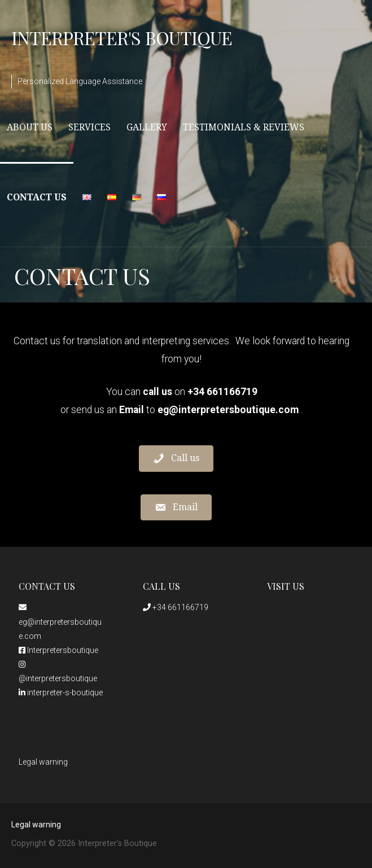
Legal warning (43, 762)
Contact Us (37, 197)
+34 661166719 (176, 607)
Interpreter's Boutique (122, 38)
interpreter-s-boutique (61, 692)
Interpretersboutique (58, 650)
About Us (30, 127)
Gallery (147, 127)
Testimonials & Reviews (244, 127)
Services (89, 127)
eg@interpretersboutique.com (60, 622)
